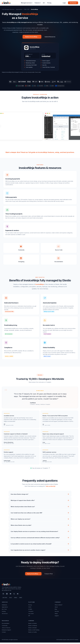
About (56, 608)
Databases (4, 606)
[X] (14, 595)
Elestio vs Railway (33, 627)
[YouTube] (10, 595)
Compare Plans (50, 575)
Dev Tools (4, 611)
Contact (4, 634)
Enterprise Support (6, 631)
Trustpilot (17, 87)
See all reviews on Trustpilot (40, 469)
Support (57, 617)
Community (5, 627)
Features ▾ (38, 3)
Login (64, 3)
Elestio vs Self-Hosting (34, 631)
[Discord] (18, 595)
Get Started (73, 3)
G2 (26, 87)
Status (56, 615)
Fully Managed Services (8, 9)
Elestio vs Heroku (33, 625)
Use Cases (31, 615)
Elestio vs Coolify (32, 634)
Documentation (6, 625)
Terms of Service (6, 629)
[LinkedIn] (7, 595)
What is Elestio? (59, 606)
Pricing (49, 3)
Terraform (31, 613)
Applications (19, 9)
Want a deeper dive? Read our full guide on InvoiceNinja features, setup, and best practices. (40, 153)
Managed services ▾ (27, 3)
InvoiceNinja (40, 285)
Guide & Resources (50, 37)
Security (57, 613)
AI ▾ (44, 3)
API (29, 617)
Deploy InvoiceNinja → (31, 37)
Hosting (4, 613)
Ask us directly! (51, 487)
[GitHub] (3, 595)
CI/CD (30, 608)
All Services (5, 615)
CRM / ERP (27, 9)
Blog (56, 611)
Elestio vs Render (33, 629)
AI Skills (30, 611)
